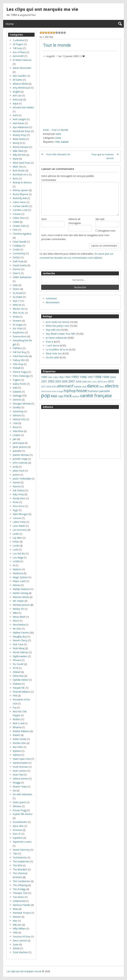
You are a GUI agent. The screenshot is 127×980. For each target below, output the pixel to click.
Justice (16, 475)
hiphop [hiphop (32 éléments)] (70, 391)
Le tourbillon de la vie (57, 349)
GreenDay (18, 411)
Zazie (58, 138)
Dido (15, 285)
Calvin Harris (19, 202)
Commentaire (49, 180)
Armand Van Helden (23, 107)
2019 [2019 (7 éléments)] (54, 387)
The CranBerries (21, 881)
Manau (16, 585)
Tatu (15, 853)
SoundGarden (20, 822)
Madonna (18, 573)
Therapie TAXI (20, 893)
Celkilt (16, 222)
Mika (15, 613)
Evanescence (20, 336)
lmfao (16, 542)
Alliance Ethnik (20, 84)
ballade (65, 142)
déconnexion (53, 302)
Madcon (17, 569)
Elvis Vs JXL (19, 313)
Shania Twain (20, 786)
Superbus (18, 838)
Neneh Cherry (20, 640)
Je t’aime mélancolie (56, 338)
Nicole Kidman (21, 652)
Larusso (17, 518)
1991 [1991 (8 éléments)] (50, 377)
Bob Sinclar (19, 170)
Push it (49, 342)
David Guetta (20, 265)
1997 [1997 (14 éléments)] (90, 377)
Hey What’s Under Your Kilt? (61, 334)
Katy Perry (18, 494)
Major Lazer (19, 581)
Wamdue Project (22, 913)
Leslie (16, 534)
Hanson (17, 415)
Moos (16, 621)
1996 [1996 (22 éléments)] (83, 377)
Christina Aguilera (22, 234)
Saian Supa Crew (22, 759)
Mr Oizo (17, 629)
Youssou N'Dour (22, 936)
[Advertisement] (80, 434)
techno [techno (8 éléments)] (76, 396)
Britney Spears (21, 190)
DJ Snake (18, 297)
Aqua (15, 103)
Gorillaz (17, 407)
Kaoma (17, 486)
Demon (17, 269)
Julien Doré (19, 471)
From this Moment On (58, 154)
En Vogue (18, 325)
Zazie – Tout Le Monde (56, 130)
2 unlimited (19, 40)
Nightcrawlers (20, 656)
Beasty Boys (20, 135)
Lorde (16, 546)
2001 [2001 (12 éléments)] (44, 381)
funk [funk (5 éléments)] (54, 391)
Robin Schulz (20, 739)
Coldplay (17, 246)
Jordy (15, 467)
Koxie (16, 502)
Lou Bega (18, 558)
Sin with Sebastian (22, 794)
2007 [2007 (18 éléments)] (72, 381)
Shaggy (17, 782)
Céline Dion (19, 218)
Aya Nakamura (21, 127)
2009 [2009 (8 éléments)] (85, 382)
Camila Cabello (21, 206)
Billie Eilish (18, 151)
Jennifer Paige (20, 459)
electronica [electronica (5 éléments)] (46, 391)
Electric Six (18, 309)
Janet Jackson (20, 447)
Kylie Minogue (20, 514)
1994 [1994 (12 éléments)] (67, 377)
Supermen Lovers (22, 842)
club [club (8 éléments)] (84, 387)
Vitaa (15, 909)
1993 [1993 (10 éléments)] (61, 377)
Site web (100, 219)
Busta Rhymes (21, 194)
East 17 (17, 301)
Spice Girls (18, 826)
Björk (16, 159)
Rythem (17, 751)
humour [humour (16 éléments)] (93, 391)
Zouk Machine (20, 952)
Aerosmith (18, 56)
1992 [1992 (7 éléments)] (55, 377)
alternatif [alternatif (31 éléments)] (65, 386)
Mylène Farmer (21, 633)
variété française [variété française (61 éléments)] (96, 396)
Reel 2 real (18, 723)
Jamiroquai (18, 443)
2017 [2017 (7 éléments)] (43, 387)
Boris (16, 178)
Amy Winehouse (21, 88)
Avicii (15, 115)
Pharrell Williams (21, 692)
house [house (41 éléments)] (82, 391)
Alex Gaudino (20, 76)
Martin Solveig (20, 593)
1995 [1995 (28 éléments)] (75, 377)
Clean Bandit (20, 242)
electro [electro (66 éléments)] (112, 386)
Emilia (16, 317)
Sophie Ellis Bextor (23, 814)
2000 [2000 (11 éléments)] (113, 377)
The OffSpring (20, 885)
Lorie (15, 550)
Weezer (17, 917)
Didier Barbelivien (22, 277)
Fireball (17, 368)
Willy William (19, 928)
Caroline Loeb (20, 210)
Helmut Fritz (19, 419)
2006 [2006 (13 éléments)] (65, 381)
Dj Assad (18, 293)
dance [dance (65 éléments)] (93, 386)
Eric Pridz (18, 328)
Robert (16, 735)
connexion (51, 298)
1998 (57, 142)
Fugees (17, 380)
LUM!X (16, 561)
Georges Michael (22, 404)
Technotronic (20, 857)
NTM (15, 668)
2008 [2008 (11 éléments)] (79, 381)
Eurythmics (19, 332)
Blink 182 (18, 167)
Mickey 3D (18, 609)
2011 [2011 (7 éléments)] (90, 382)
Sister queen (19, 802)
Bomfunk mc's (21, 174)
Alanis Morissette (22, 68)
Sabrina (17, 755)
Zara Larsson (20, 940)
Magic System (20, 577)
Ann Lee (17, 95)
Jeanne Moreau (21, 455)
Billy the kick (19, 155)
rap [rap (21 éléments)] (60, 396)
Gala (15, 388)
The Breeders (20, 869)
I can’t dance (53, 345)
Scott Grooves (20, 767)
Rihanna (17, 727)
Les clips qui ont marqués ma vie (42, 9)
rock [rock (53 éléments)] (68, 396)
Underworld (19, 901)
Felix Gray (18, 364)
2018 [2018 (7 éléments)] (49, 387)
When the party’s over (57, 326)
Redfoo (17, 719)
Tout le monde (57, 45)
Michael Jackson (21, 605)
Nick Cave (18, 644)
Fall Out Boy (19, 352)
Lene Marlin (19, 526)
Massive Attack (21, 597)
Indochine (18, 431)
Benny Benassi (21, 147)
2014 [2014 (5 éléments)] (105, 382)
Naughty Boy (20, 636)
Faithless (17, 348)
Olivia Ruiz (18, 676)
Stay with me (53, 330)
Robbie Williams (21, 731)
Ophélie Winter (21, 680)
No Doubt (18, 664)
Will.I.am (17, 925)
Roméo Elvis (19, 743)
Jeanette (17, 451)
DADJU (16, 257)
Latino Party (19, 522)
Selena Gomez (21, 779)
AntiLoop (18, 99)
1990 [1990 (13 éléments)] (44, 377)
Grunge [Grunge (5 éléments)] (60, 391)
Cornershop (19, 253)
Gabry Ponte (19, 384)
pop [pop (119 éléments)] (46, 395)
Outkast (17, 684)
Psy (15, 708)
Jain (15, 439)
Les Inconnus (20, 530)
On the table (52, 357)
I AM (15, 423)
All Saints (18, 80)
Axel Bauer (19, 123)
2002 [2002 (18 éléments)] (51, 381)
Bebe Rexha (19, 139)
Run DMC (18, 747)
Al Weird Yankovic (22, 60)
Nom (44, 219)
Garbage (17, 396)
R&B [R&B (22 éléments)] (54, 396)
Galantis (17, 392)
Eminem (17, 321)
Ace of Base (19, 52)
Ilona (15, 427)
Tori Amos (18, 897)
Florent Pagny (20, 372)
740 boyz (18, 48)
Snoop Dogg (20, 810)
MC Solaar (18, 601)
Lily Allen (17, 538)
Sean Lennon (20, 771)
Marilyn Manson (21, 589)
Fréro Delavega (21, 376)
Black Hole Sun (54, 353)
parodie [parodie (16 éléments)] (105, 391)
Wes (15, 921)
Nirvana (17, 660)
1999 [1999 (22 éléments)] (106, 377)
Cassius (17, 214)
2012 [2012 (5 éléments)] (95, 382)
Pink (15, 696)
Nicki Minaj (19, 648)
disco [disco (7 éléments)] (102, 387)
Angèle (16, 92)
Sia (14, 790)
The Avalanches (21, 861)
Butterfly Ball (20, 198)
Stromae (17, 830)
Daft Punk (18, 261)
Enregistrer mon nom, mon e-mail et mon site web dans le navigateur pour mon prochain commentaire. (78, 235)
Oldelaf (17, 672)
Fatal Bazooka (21, 356)
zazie (58, 134)
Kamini (16, 482)
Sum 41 (17, 834)
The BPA (17, 865)
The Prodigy (19, 889)
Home (10, 24)
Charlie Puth (19, 226)
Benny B (17, 143)
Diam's (16, 273)
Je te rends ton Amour (58, 322)
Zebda (16, 948)
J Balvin (17, 435)
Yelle (15, 932)
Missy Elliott (19, 617)
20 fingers (18, 44)
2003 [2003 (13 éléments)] (58, 381)
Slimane (17, 806)
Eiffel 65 (17, 305)
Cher (15, 230)
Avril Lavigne (19, 119)
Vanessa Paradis (21, 905)
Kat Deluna (19, 490)
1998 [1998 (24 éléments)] (98, 377)
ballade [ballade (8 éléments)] (78, 387)
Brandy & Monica (22, 182)
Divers (16, 289)
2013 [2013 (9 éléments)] (100, 381)
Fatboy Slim (19, 360)
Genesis (17, 400)
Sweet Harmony (21, 850)
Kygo (15, 510)
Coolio (16, 249)
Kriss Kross (19, 506)
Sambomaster (20, 763)
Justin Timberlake (22, 479)
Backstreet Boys (22, 131)
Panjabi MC (19, 688)
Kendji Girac (19, 498)
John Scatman (20, 463)
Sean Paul (18, 775)
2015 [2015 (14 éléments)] (111, 381)
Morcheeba (19, 625)
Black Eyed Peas (21, 163)
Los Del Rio (19, 554)
